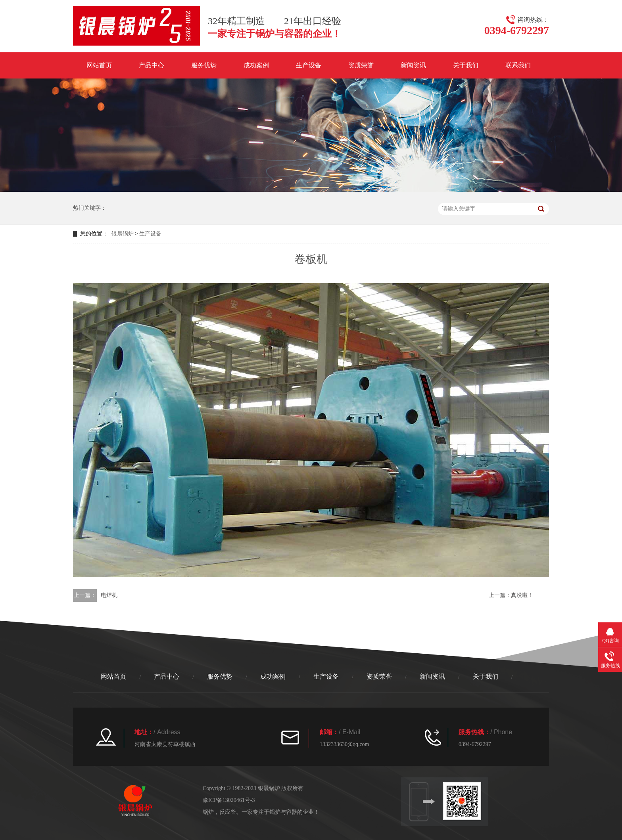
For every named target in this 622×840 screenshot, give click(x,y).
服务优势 (204, 65)
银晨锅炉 (123, 234)
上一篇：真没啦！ (511, 595)
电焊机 (109, 595)
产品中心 (152, 65)
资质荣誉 (361, 65)
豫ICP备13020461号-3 (229, 800)
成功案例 (256, 65)
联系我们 (518, 65)
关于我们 (466, 65)
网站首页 (99, 65)
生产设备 (309, 65)
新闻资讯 (413, 65)
